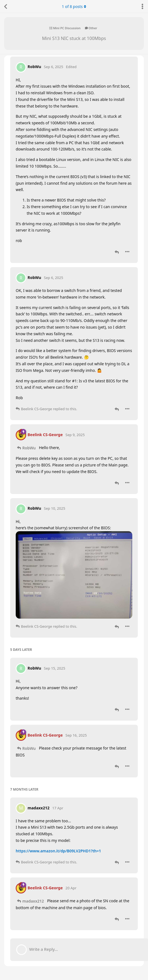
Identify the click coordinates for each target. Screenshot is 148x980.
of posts (74, 6)
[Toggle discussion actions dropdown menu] (142, 6)
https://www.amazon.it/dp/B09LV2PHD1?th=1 (58, 851)
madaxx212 (33, 901)
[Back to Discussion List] (6, 6)
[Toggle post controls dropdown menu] (127, 252)
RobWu (29, 448)
